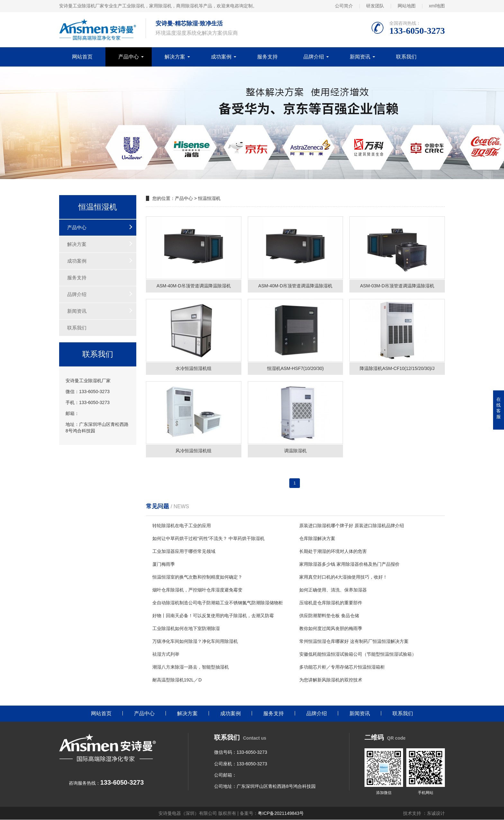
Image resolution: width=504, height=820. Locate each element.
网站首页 (82, 57)
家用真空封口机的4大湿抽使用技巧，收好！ (343, 577)
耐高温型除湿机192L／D (177, 680)
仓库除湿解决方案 (317, 538)
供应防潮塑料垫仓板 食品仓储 (329, 616)
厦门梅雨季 (164, 564)
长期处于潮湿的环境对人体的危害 (333, 551)
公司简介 (344, 6)
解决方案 (175, 57)
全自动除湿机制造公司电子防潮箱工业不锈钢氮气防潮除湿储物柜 (218, 603)
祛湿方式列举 (166, 654)
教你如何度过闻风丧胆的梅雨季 (331, 628)
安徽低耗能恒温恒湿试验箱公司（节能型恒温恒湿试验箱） (358, 654)
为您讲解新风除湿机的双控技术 (331, 680)
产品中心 (129, 57)
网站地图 (407, 6)
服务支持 (267, 57)
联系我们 (406, 57)
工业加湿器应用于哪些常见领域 (184, 551)
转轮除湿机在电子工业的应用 (182, 526)
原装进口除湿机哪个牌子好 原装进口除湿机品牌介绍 (352, 526)
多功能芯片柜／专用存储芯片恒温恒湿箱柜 (342, 667)
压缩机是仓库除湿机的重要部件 (331, 603)
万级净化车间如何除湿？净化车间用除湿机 (195, 641)
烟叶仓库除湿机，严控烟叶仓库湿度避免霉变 (197, 590)
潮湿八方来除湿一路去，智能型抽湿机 (191, 667)
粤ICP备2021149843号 (281, 814)
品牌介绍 (314, 57)
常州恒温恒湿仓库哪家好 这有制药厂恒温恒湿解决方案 (354, 641)
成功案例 (221, 57)
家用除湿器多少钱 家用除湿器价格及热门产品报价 (349, 564)
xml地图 (437, 6)
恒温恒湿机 (209, 198)
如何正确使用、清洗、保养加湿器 (333, 590)
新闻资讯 (360, 57)
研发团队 (375, 6)
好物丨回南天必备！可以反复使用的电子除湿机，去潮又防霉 (213, 616)
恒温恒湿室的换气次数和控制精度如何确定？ (197, 577)
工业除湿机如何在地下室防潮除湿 (186, 628)
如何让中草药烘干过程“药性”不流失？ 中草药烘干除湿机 (208, 538)
